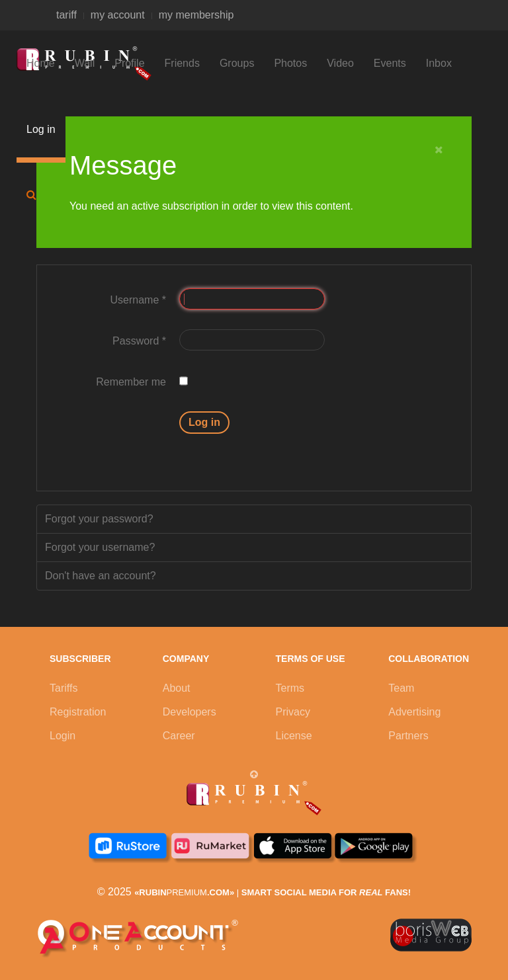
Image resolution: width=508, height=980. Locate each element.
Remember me (131, 382)
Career (179, 736)
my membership (196, 15)
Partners (408, 736)
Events (390, 63)
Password (139, 341)
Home (41, 63)
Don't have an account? (101, 576)
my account (118, 15)
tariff (66, 15)
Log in (41, 129)
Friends (182, 63)
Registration (78, 712)
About (177, 688)
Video (340, 63)
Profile (129, 63)
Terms (290, 688)
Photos (290, 63)
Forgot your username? (100, 547)
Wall (85, 63)
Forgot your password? (99, 519)
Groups (237, 63)
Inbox (439, 63)
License (294, 736)
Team (401, 688)
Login (63, 736)
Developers (190, 712)
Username (138, 300)
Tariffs (63, 688)
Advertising (414, 712)
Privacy (293, 712)
